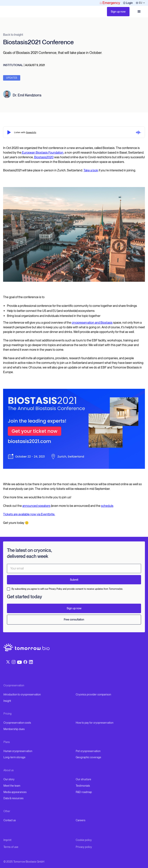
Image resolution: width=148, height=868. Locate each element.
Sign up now (118, 12)
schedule (107, 506)
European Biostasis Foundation (42, 153)
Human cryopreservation (18, 751)
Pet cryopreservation (88, 751)
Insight (7, 701)
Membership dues (14, 729)
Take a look (91, 170)
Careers (81, 820)
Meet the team (12, 786)
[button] (139, 12)
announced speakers (36, 506)
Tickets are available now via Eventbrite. (29, 514)
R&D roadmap (84, 792)
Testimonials (83, 786)
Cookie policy (84, 840)
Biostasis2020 (44, 157)
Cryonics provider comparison (93, 694)
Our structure (83, 779)
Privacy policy (84, 847)
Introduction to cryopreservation (22, 694)
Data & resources (13, 798)
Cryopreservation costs (17, 723)
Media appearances (15, 792)
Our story (9, 779)
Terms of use (11, 847)
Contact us (10, 820)
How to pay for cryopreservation (95, 723)
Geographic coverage (88, 757)
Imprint (7, 840)
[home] (8, 12)
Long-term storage (14, 757)
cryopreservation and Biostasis (92, 323)
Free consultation (74, 620)
